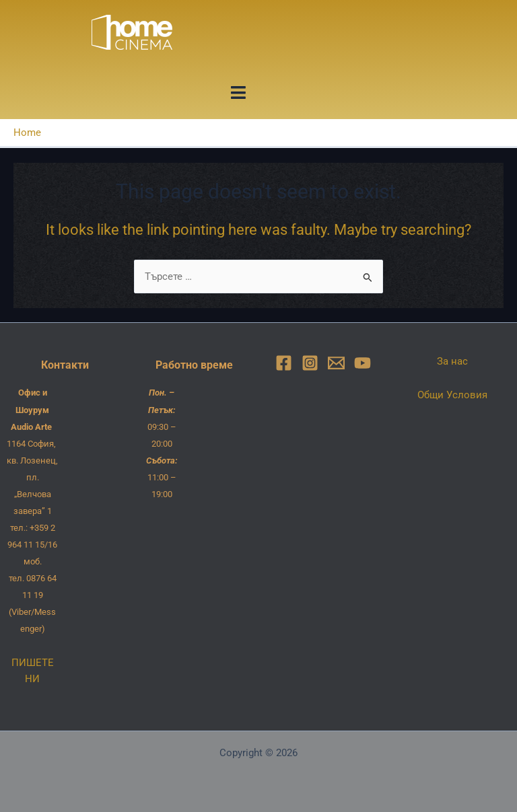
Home (27, 133)
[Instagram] (310, 363)
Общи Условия (452, 395)
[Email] (336, 363)
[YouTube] (363, 363)
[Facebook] (284, 363)
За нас (452, 361)
